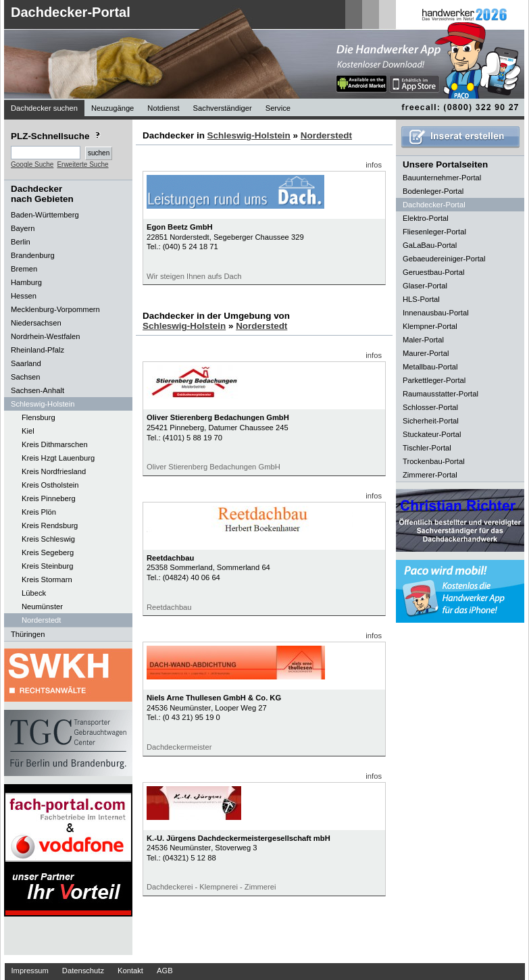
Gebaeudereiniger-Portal (444, 259)
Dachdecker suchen (44, 108)
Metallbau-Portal (430, 367)
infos (374, 165)
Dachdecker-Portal (71, 12)
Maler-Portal (423, 340)
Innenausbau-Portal (436, 313)
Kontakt (130, 971)
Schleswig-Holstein (249, 135)
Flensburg (39, 417)
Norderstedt (41, 620)
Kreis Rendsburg (50, 525)
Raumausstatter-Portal (440, 394)
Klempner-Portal (430, 326)
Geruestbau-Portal (433, 272)
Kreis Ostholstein (50, 485)
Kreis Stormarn (47, 579)
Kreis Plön (39, 512)
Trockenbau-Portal (434, 461)
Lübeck (34, 593)
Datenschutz (83, 971)
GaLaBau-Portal (430, 245)
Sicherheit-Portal (431, 421)
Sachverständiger (223, 108)
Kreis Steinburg (48, 566)
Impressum (30, 971)
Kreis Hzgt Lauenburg (58, 458)
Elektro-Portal (426, 218)
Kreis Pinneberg (49, 498)
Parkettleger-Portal (434, 380)
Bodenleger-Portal (433, 191)
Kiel (28, 431)
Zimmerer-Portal (430, 475)
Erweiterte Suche (82, 164)
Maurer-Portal (426, 353)
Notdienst (163, 108)
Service (278, 108)
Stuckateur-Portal (432, 434)
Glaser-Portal (425, 286)
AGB (165, 971)
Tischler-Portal (427, 448)
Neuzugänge (112, 108)
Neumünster (42, 607)
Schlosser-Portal (430, 407)
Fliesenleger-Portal (434, 232)
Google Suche (32, 164)
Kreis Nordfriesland (54, 471)
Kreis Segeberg (48, 552)
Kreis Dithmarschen (55, 444)
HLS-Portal (421, 299)
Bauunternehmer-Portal (442, 178)
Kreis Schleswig (48, 539)
